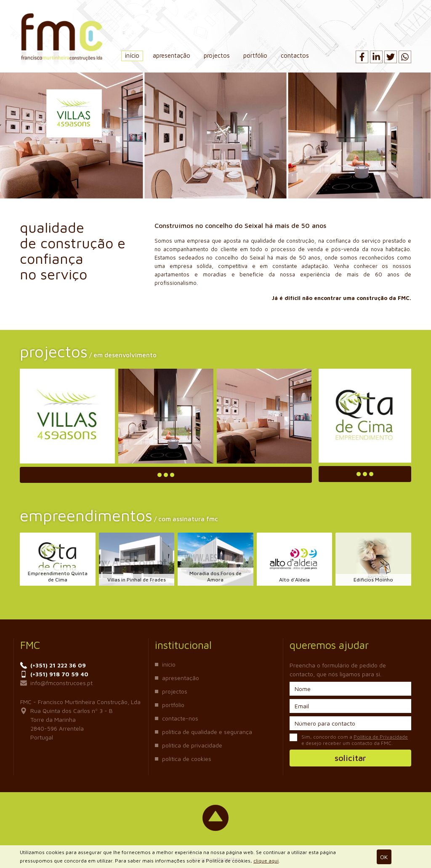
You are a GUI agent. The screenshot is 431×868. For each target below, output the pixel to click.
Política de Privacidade (192, 745)
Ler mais (166, 475)
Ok (384, 857)
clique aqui (266, 861)
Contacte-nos (180, 718)
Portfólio (255, 55)
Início (132, 55)
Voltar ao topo (215, 818)
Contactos (295, 55)
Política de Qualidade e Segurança (207, 732)
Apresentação (172, 55)
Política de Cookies (187, 759)
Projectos (217, 55)
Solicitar (350, 758)
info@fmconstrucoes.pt (56, 683)
